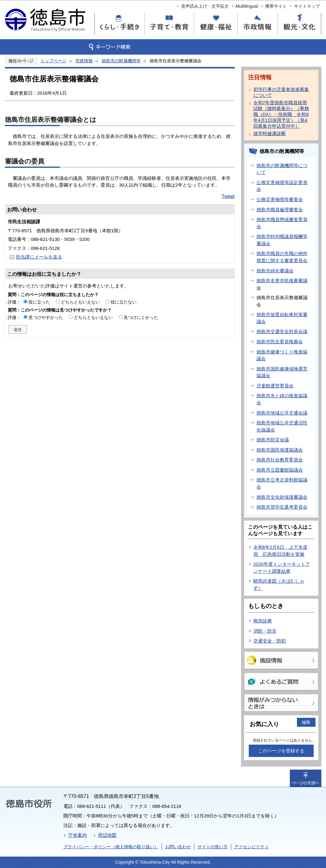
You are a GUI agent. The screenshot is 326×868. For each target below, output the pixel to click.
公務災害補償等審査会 (280, 199)
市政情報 (84, 61)
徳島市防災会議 (273, 440)
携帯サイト (276, 6)
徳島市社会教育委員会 (280, 460)
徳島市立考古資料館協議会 (282, 483)
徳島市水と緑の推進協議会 (282, 399)
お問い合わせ (178, 847)
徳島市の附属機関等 (121, 61)
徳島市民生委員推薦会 (280, 342)
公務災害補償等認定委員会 (282, 186)
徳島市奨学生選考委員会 (282, 507)
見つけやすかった (46, 317)
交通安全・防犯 (270, 641)
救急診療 (263, 621)
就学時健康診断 (270, 133)
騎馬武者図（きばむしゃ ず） (279, 585)
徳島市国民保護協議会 (280, 450)
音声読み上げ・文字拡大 (205, 6)
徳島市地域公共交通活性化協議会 (282, 426)
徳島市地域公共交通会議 (282, 413)
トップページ (53, 61)
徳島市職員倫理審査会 (280, 210)
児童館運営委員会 (275, 386)
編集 (306, 722)
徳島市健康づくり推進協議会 (282, 355)
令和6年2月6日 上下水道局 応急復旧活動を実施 (280, 551)
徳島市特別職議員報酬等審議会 (282, 240)
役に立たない (124, 302)
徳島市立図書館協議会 (280, 470)
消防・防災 (265, 631)
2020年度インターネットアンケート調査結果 (282, 568)
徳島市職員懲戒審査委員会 (282, 223)
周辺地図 (107, 835)
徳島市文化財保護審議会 (282, 497)
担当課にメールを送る (39, 257)
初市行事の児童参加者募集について (281, 92)
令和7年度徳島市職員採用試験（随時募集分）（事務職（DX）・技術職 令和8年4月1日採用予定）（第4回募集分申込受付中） (281, 114)
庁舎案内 (78, 835)
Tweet (228, 196)
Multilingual (247, 6)
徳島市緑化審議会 (275, 271)
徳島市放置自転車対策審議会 (282, 318)
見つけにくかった (141, 317)
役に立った (39, 302)
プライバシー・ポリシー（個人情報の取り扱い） (111, 847)
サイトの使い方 (213, 847)
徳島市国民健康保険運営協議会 (282, 372)
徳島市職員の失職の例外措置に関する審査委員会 (282, 257)
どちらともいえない (80, 302)
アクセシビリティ (252, 847)
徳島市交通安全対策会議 (282, 331)
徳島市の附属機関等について (282, 169)
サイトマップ (307, 6)
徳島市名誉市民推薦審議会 (282, 284)
